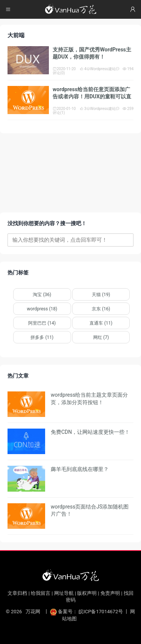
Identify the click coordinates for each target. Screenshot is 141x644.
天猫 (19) (101, 295)
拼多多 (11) (42, 337)
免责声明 (110, 593)
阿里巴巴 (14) (42, 323)
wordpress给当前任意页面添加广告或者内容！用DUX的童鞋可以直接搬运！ (92, 97)
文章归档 (17, 593)
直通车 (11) (101, 323)
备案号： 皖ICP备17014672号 (87, 612)
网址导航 (64, 593)
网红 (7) (101, 337)
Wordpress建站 (101, 69)
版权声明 (87, 593)
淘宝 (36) (42, 295)
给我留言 (41, 593)
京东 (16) (101, 309)
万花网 (33, 612)
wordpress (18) (42, 309)
